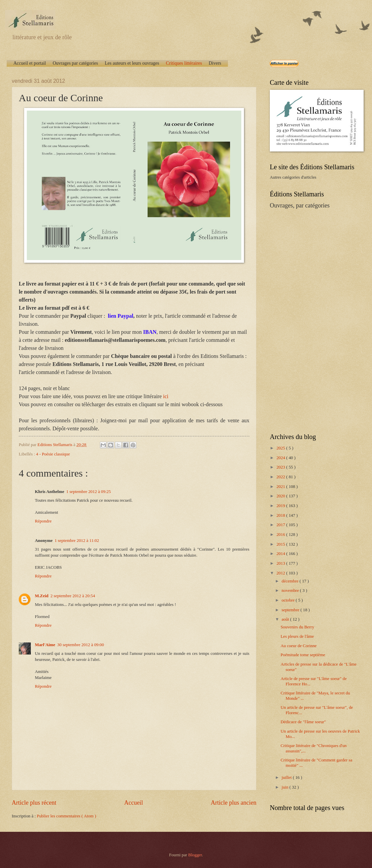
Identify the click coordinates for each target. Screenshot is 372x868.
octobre (289, 600)
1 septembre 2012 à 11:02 (77, 541)
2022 (281, 477)
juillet (287, 778)
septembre (291, 610)
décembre (290, 581)
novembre (291, 591)
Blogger (195, 855)
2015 (281, 544)
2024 (281, 458)
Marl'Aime (45, 645)
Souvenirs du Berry (297, 627)
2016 (281, 535)
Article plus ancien (234, 803)
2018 (281, 515)
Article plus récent (34, 803)
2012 (281, 573)
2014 (281, 554)
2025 (281, 448)
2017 (281, 525)
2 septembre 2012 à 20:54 (73, 596)
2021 (281, 487)
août (286, 619)
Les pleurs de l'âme (297, 636)
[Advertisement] (309, 320)
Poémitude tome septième (303, 655)
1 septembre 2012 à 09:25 (89, 492)
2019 (281, 506)
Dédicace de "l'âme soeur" (303, 722)
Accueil (133, 803)
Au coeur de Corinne (299, 646)
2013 (281, 563)
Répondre (43, 521)
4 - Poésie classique (53, 454)
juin (285, 787)
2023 (281, 467)
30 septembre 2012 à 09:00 (81, 645)
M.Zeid (42, 596)
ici (166, 396)
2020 (281, 496)
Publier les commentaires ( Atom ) (67, 816)
